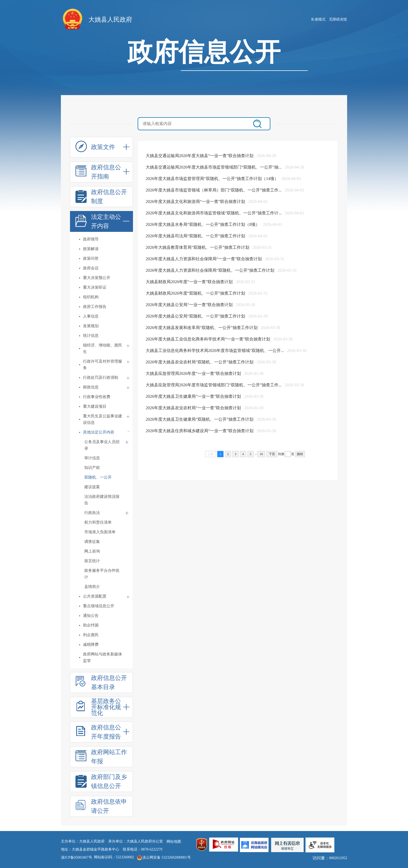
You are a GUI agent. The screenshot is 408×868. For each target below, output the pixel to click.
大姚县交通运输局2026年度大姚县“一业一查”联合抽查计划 (200, 156)
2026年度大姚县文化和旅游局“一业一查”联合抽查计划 (196, 201)
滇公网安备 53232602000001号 (167, 857)
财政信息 (91, 387)
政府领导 (91, 239)
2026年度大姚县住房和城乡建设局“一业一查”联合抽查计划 (200, 431)
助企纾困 (91, 625)
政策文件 (95, 148)
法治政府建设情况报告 (102, 500)
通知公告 (91, 616)
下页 (272, 454)
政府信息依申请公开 (101, 807)
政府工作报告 (95, 307)
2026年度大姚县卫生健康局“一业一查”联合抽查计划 (194, 396)
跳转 (300, 454)
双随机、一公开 (98, 477)
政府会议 (91, 268)
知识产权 (92, 468)
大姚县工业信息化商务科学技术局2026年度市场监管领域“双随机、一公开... (215, 351)
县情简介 (92, 587)
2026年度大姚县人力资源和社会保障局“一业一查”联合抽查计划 (204, 259)
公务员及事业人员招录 (102, 445)
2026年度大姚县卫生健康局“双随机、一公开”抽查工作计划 (200, 419)
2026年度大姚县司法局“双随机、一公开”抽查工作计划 (196, 236)
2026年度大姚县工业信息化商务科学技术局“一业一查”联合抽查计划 (208, 339)
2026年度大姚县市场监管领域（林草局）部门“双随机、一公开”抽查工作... (214, 190)
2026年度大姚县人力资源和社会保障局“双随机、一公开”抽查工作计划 (211, 270)
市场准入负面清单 (100, 532)
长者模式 (318, 19)
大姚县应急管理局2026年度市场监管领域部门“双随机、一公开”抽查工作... (214, 385)
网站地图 (174, 842)
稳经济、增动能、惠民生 (103, 348)
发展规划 (91, 326)
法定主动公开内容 (98, 222)
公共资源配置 (95, 596)
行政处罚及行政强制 (101, 377)
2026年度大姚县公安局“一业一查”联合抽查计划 (190, 305)
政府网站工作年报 (101, 757)
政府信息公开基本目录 (101, 683)
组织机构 (91, 297)
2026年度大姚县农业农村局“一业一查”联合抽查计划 (194, 408)
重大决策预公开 (97, 278)
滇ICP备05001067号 (76, 857)
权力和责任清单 (98, 522)
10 (261, 454)
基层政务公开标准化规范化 (98, 707)
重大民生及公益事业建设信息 (103, 419)
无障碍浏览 (338, 19)
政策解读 (91, 249)
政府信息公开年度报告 (98, 733)
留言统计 (92, 561)
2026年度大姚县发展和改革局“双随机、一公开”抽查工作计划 (202, 328)
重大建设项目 (95, 406)
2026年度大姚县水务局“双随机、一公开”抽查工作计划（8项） (203, 224)
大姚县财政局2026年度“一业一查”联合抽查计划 (190, 282)
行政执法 (92, 513)
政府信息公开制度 (101, 197)
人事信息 (91, 316)
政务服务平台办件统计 (102, 574)
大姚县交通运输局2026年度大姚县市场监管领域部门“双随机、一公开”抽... (214, 167)
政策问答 (91, 258)
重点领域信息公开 (99, 606)
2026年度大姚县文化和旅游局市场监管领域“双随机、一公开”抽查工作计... (214, 213)
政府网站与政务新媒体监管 (103, 657)
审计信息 (92, 458)
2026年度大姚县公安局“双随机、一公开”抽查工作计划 (196, 316)
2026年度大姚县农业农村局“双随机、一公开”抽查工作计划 (200, 362)
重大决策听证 (95, 287)
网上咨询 (92, 551)
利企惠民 (91, 635)
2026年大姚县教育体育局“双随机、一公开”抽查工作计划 (198, 247)
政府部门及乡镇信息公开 (101, 782)
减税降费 (91, 644)
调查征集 (92, 542)
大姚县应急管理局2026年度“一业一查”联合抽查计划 (194, 373)
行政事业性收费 (97, 397)
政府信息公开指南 (98, 173)
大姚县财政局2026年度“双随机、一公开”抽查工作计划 (196, 293)
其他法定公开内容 (99, 432)
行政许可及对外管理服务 (103, 365)
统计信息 (91, 336)
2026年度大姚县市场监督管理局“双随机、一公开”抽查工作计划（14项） (213, 179)
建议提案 (92, 487)
